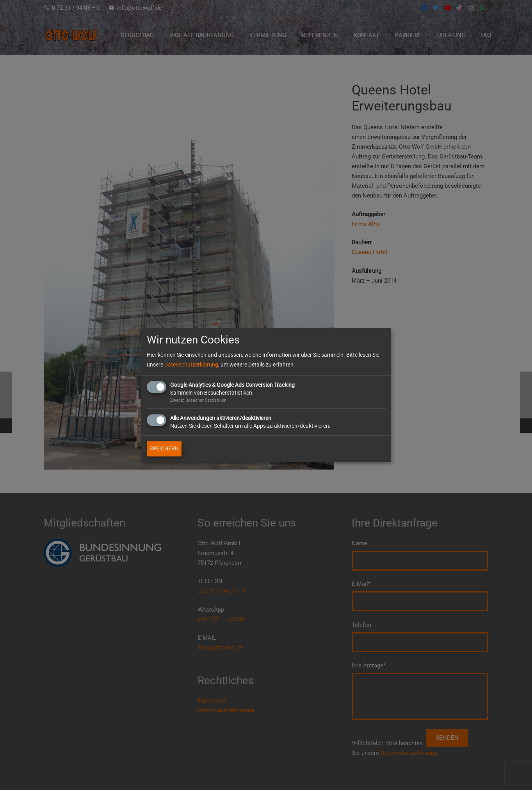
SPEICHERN (164, 449)
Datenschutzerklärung (191, 365)
